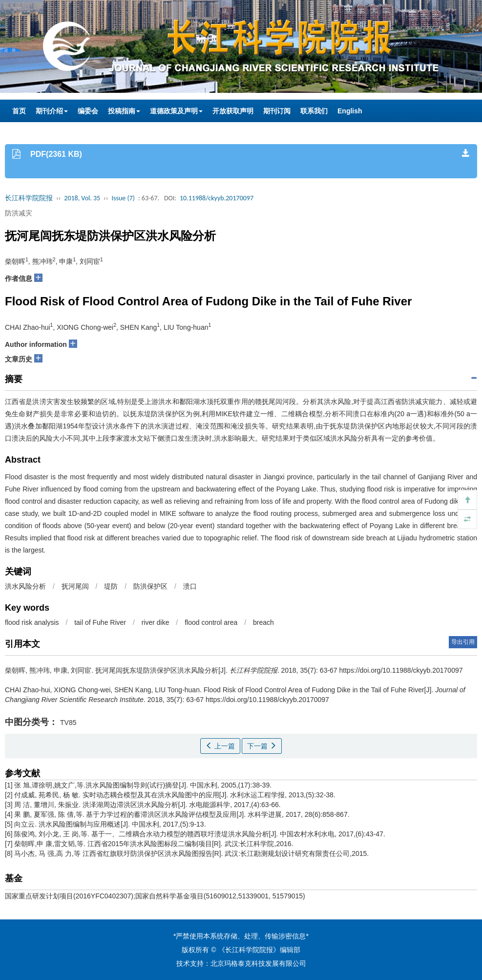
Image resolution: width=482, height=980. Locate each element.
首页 (19, 111)
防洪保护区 (150, 586)
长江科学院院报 (29, 198)
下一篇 (262, 746)
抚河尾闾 (75, 586)
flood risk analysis (32, 622)
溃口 (190, 586)
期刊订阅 (277, 111)
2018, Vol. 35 (82, 198)
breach (263, 622)
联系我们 (314, 111)
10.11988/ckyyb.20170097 (217, 198)
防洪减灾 (19, 213)
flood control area (211, 622)
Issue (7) (123, 198)
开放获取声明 (233, 111)
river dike (156, 622)
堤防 (111, 586)
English (350, 111)
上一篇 (220, 746)
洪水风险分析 (25, 586)
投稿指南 (124, 111)
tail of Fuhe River (100, 622)
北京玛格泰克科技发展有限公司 (258, 963)
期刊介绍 (52, 111)
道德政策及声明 (176, 111)
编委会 (88, 111)
